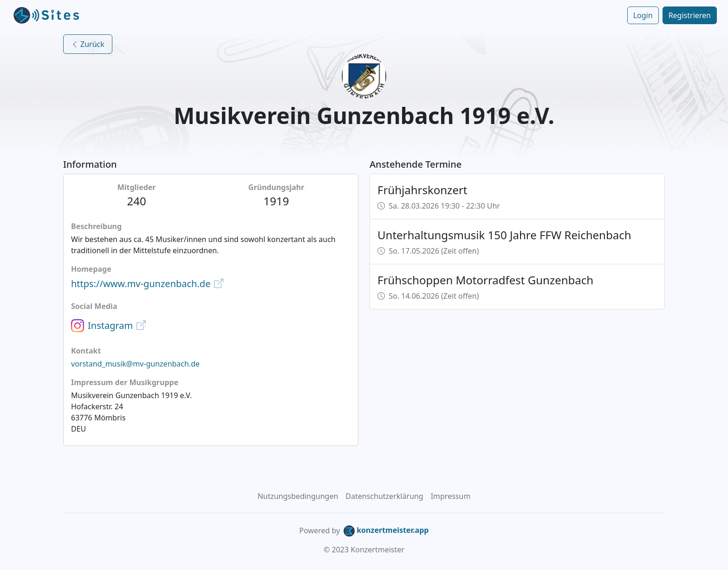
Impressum (451, 496)
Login (643, 15)
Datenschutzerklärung (384, 496)
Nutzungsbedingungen (298, 496)
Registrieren (690, 15)
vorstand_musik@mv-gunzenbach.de (135, 364)
